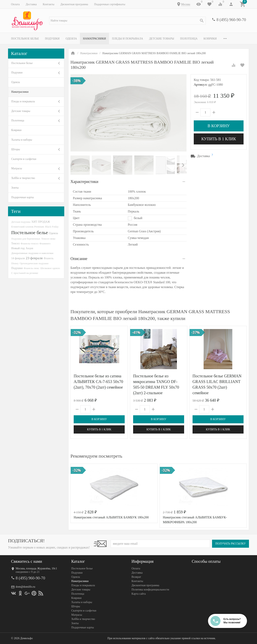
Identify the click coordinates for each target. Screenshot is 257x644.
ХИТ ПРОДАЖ (41, 222)
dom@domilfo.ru (25, 587)
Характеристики (84, 182)
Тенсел (15, 243)
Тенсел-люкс (48, 239)
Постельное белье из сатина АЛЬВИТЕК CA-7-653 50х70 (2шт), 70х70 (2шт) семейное (98, 382)
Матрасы (17, 168)
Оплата (15, 4)
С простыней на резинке (25, 273)
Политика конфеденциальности (150, 590)
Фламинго (45, 243)
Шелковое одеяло (50, 268)
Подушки (52, 39)
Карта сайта (139, 594)
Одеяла (71, 39)
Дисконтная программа (74, 4)
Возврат (136, 577)
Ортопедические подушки (34, 263)
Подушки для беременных (26, 239)
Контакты (49, 4)
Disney (15, 263)
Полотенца (189, 39)
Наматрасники (94, 39)
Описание (79, 259)
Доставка (31, 4)
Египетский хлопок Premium (28, 227)
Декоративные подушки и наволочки (32, 253)
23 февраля (34, 258)
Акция (29, 248)
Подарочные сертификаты (110, 4)
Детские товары (162, 39)
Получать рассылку (230, 544)
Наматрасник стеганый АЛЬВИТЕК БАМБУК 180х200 (111, 517)
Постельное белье (25, 39)
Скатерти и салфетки (24, 159)
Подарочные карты (22, 197)
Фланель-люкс (32, 268)
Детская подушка (21, 222)
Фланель (48, 258)
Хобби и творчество (23, 178)
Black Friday (52, 227)
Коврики (210, 39)
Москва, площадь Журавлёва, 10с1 (36, 568)
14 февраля (18, 258)
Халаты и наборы (22, 140)
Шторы (16, 149)
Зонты (15, 188)
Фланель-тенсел (30, 243)
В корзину (219, 126)
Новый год (18, 248)
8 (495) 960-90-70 (231, 20)
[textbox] (127, 21)
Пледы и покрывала (128, 39)
